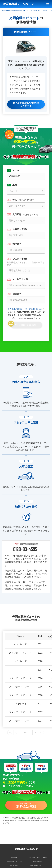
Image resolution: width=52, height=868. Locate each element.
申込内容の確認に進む (26, 325)
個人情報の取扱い (15, 309)
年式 (23, 200)
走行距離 (25, 215)
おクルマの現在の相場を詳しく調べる (26, 104)
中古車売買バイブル (38, 866)
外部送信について (13, 862)
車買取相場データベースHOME (14, 10)
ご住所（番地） (26, 262)
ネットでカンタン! (26, 805)
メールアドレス (20, 279)
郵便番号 (17, 244)
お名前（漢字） (20, 229)
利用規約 (36, 862)
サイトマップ (14, 866)
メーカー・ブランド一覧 (38, 10)
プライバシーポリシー (36, 858)
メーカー (17, 170)
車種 (15, 185)
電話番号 (17, 294)
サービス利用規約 (33, 309)
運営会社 (14, 858)
